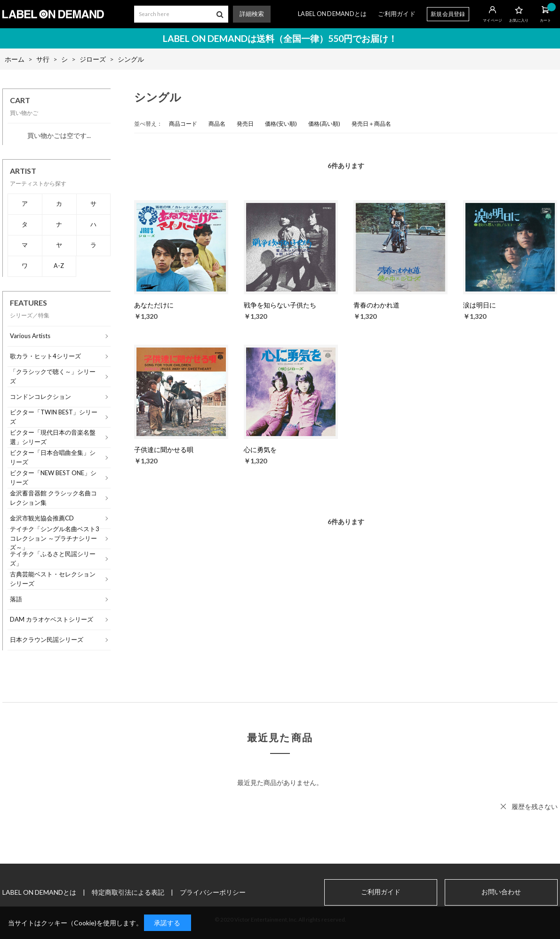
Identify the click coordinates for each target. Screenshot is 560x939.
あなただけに (154, 305)
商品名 (217, 124)
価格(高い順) (324, 124)
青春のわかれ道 (376, 305)
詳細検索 (252, 14)
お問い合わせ (501, 892)
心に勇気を (260, 449)
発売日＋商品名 (371, 124)
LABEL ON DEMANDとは (332, 14)
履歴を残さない (535, 806)
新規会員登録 (448, 14)
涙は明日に (480, 305)
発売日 (245, 124)
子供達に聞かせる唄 (164, 449)
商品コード (183, 124)
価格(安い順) (281, 124)
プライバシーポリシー (213, 892)
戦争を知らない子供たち (280, 305)
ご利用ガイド (397, 14)
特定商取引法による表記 (128, 892)
